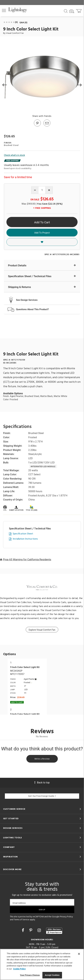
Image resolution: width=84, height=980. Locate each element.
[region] (42, 964)
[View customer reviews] (54, 931)
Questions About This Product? (32, 309)
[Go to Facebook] (23, 930)
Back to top (42, 783)
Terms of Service (22, 920)
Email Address (19, 903)
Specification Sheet (23, 534)
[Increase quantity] (49, 190)
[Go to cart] (79, 10)
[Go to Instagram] (40, 930)
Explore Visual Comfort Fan (42, 630)
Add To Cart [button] (42, 222)
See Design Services (27, 300)
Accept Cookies (52, 975)
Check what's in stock (14, 155)
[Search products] (66, 11)
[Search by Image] (72, 11)
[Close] (79, 954)
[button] (4, 10)
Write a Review (42, 759)
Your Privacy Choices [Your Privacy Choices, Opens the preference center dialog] (30, 975)
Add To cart (17, 702)
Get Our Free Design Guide (42, 796)
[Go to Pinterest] (37, 126)
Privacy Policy (66, 917)
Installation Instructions (25, 539)
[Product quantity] (42, 190)
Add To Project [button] (42, 233)
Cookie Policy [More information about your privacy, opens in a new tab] (19, 969)
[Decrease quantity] (35, 190)
